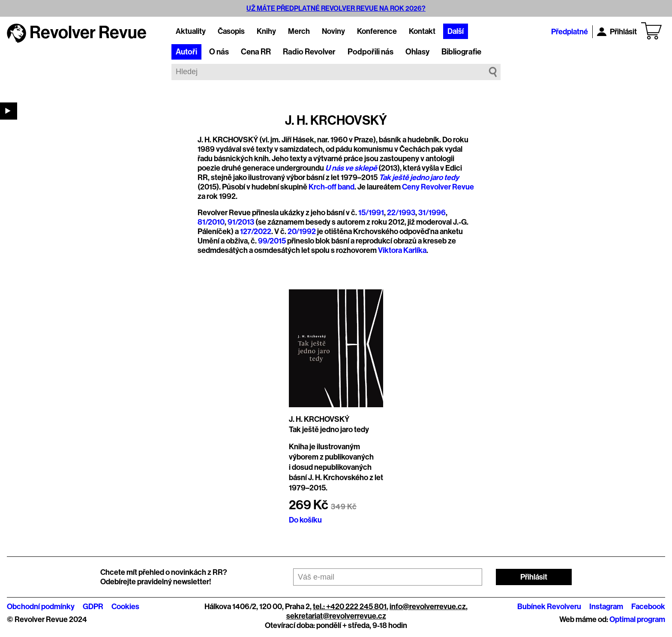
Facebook (648, 607)
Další (456, 31)
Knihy (266, 31)
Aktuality (191, 31)
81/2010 (211, 222)
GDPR (93, 607)
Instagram (606, 607)
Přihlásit (617, 32)
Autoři (186, 52)
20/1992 (302, 231)
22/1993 (401, 213)
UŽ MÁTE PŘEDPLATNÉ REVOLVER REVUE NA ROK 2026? (336, 8)
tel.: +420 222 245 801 (350, 607)
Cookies (125, 607)
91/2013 (241, 222)
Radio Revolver (309, 52)
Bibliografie (461, 52)
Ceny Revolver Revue (438, 187)
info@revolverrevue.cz (428, 607)
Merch (299, 31)
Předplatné (570, 32)
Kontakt (422, 31)
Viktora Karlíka (402, 250)
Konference (377, 31)
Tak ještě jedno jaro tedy (329, 430)
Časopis (231, 31)
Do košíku (305, 520)
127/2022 (256, 231)
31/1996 (432, 213)
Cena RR (256, 52)
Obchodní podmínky (41, 607)
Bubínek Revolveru (549, 607)
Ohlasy (417, 52)
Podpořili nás (370, 52)
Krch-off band (331, 187)
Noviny (333, 31)
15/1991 (371, 213)
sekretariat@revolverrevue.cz (336, 616)
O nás (219, 52)
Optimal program (637, 619)
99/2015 (272, 241)
